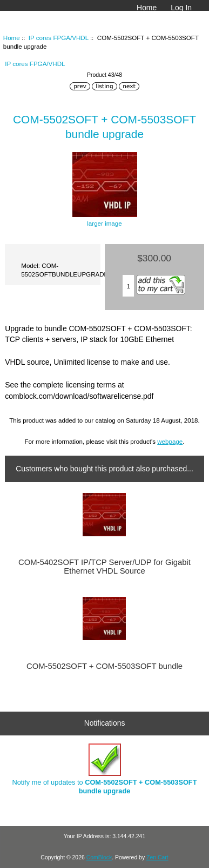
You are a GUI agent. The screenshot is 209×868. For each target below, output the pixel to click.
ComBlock (99, 857)
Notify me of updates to (105, 769)
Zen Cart (157, 857)
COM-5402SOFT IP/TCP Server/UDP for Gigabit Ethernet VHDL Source (104, 567)
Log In (181, 8)
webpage (170, 441)
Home (147, 8)
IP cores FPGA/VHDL (59, 38)
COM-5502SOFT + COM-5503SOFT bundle (104, 666)
